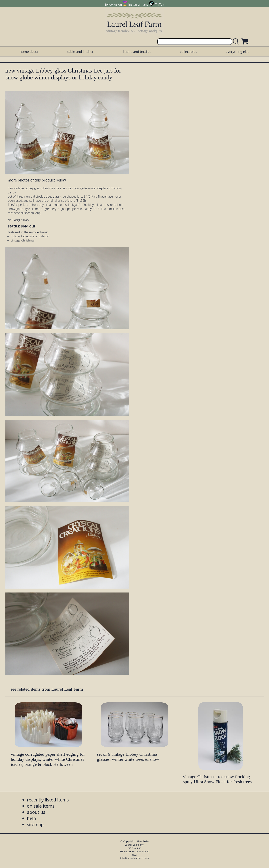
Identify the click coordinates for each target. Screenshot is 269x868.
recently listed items (48, 800)
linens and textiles (137, 52)
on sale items (41, 806)
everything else (237, 52)
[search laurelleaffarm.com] (237, 42)
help (31, 818)
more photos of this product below (37, 180)
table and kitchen (81, 52)
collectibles (188, 52)
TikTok (160, 4)
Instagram (135, 4)
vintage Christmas (23, 240)
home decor (29, 52)
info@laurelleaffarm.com (134, 858)
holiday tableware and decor (30, 236)
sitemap (35, 824)
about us (36, 812)
